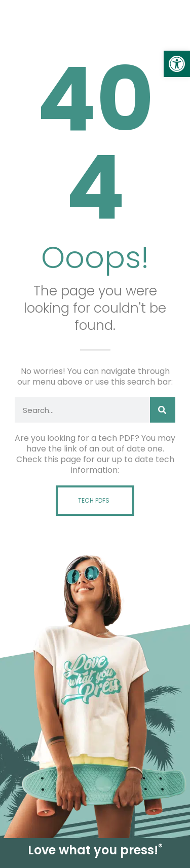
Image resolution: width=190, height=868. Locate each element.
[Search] (163, 410)
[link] (177, 64)
